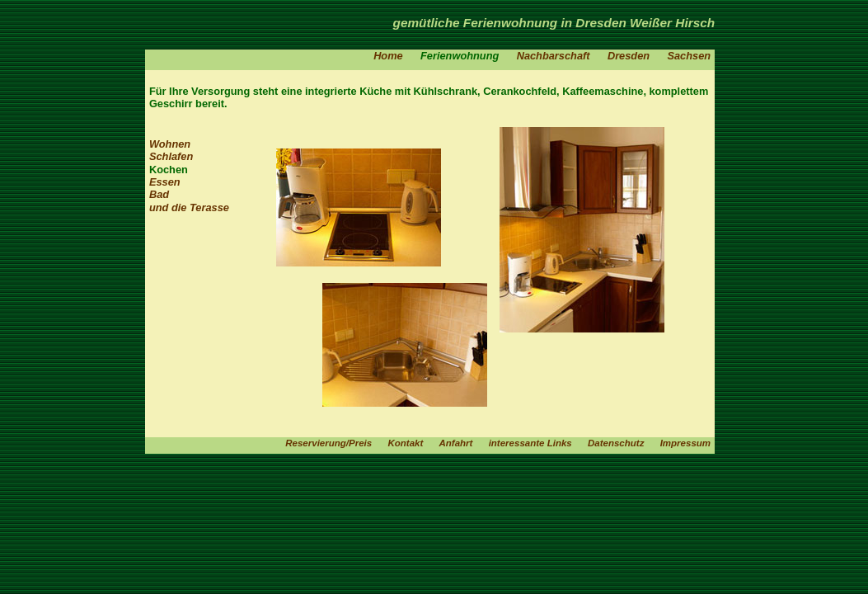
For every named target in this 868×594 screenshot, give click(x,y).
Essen (165, 182)
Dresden (629, 56)
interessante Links (530, 443)
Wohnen (170, 144)
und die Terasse (189, 207)
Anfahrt (455, 443)
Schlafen (171, 156)
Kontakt (405, 443)
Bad (159, 194)
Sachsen (689, 56)
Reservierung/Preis (328, 443)
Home (388, 56)
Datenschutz (616, 443)
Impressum (685, 443)
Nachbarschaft (554, 56)
